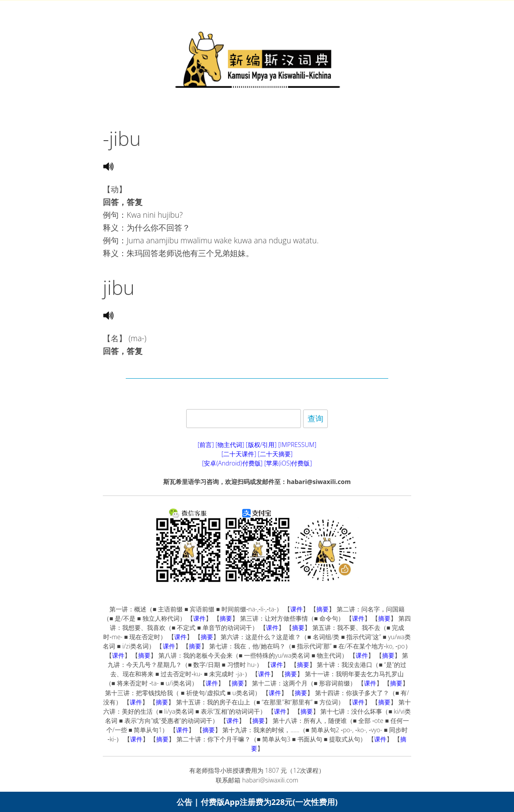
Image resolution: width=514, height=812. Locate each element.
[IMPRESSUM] (298, 445)
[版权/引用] (261, 445)
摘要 (323, 609)
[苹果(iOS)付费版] (288, 463)
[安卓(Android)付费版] (232, 463)
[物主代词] (230, 445)
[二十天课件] (239, 454)
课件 (296, 609)
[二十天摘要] (275, 454)
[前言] (206, 445)
